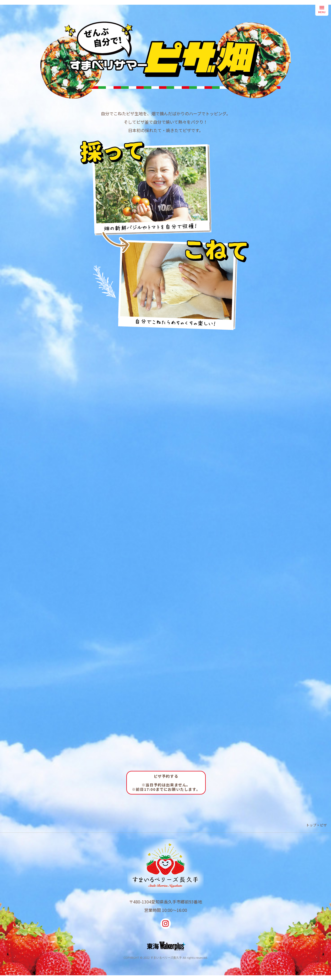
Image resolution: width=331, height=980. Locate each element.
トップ (311, 825)
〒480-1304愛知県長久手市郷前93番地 (165, 902)
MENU (322, 9)
